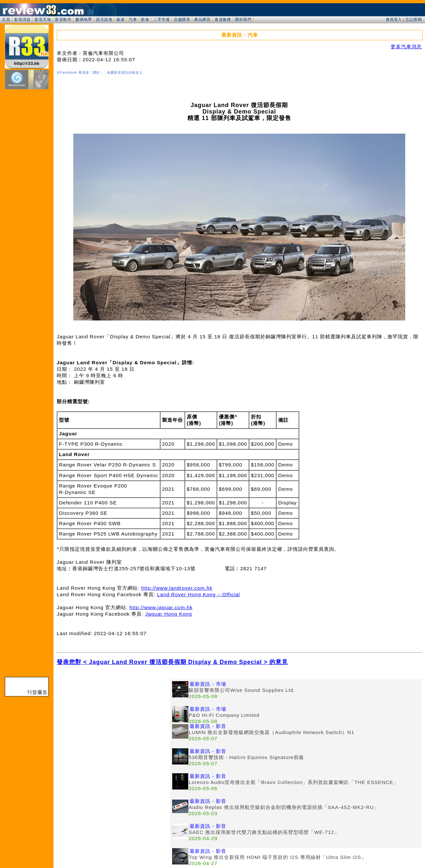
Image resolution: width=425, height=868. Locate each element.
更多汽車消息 (406, 47)
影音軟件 (63, 19)
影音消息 (22, 19)
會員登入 (394, 19)
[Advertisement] (113, 725)
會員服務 (223, 19)
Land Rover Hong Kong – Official (199, 594)
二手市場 (161, 19)
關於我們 (243, 19)
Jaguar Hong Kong (169, 614)
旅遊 (120, 19)
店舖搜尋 (182, 19)
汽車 (133, 19)
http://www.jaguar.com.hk (161, 607)
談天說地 (104, 19)
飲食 (145, 19)
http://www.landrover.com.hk (177, 588)
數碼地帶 (84, 19)
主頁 (6, 19)
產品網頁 (202, 19)
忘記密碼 (414, 19)
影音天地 (43, 19)
